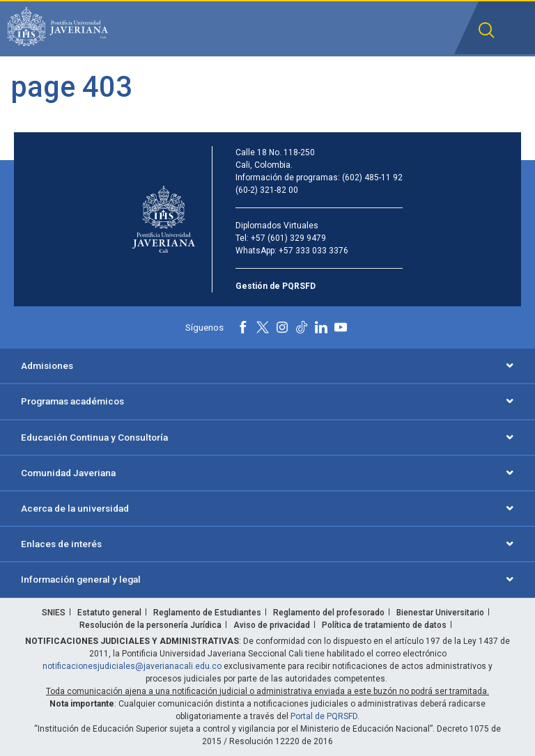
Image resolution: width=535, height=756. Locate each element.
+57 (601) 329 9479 (288, 238)
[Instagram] (282, 327)
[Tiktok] (302, 327)
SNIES (54, 613)
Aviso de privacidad (272, 625)
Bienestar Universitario (440, 613)
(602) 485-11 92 (372, 178)
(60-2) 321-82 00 (267, 190)
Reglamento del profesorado (329, 613)
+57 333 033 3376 (313, 251)
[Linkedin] (321, 327)
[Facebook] (243, 327)
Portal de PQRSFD (324, 716)
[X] (263, 327)
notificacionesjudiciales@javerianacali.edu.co (132, 666)
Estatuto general (109, 613)
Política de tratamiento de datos (384, 625)
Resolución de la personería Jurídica (150, 625)
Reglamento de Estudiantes (207, 613)
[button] (487, 30)
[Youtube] (341, 327)
